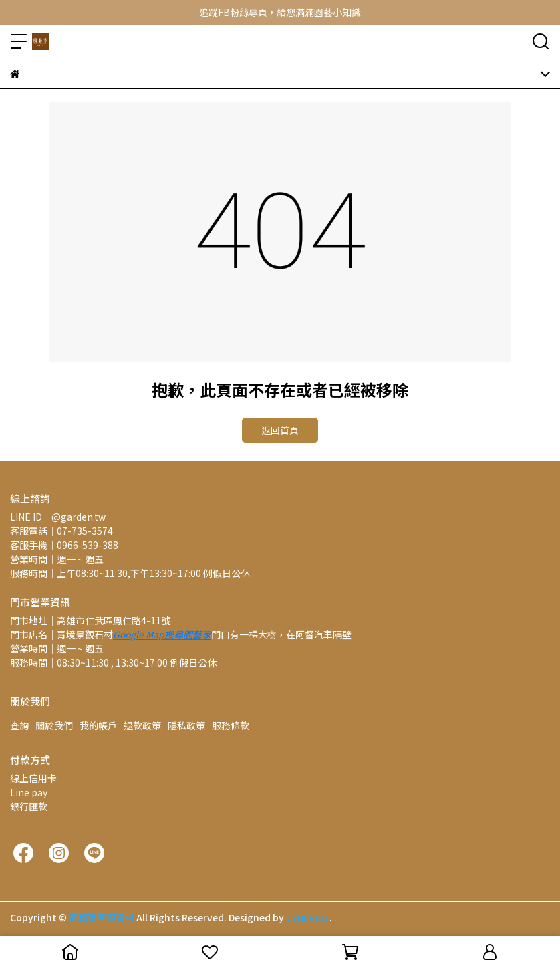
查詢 (19, 725)
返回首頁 (280, 430)
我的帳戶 (98, 725)
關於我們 (54, 725)
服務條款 (231, 725)
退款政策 (142, 725)
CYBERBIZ (308, 917)
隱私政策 (186, 725)
